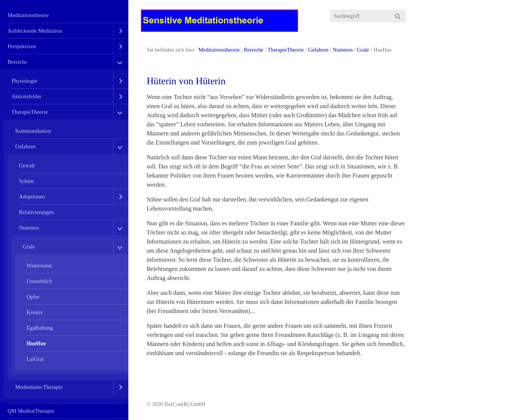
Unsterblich (39, 281)
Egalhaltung (40, 328)
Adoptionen (32, 197)
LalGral (35, 359)
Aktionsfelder (26, 96)
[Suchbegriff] (368, 16)
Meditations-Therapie (39, 387)
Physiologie (24, 81)
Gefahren (25, 146)
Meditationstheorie (28, 15)
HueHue (36, 343)
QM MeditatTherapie (31, 411)
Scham (26, 181)
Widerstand (39, 266)
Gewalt (27, 165)
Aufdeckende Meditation (35, 31)
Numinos (29, 228)
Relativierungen (36, 212)
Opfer (33, 297)
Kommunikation (33, 131)
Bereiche (17, 62)
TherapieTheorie (30, 112)
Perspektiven (22, 46)
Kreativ (35, 312)
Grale (29, 247)
